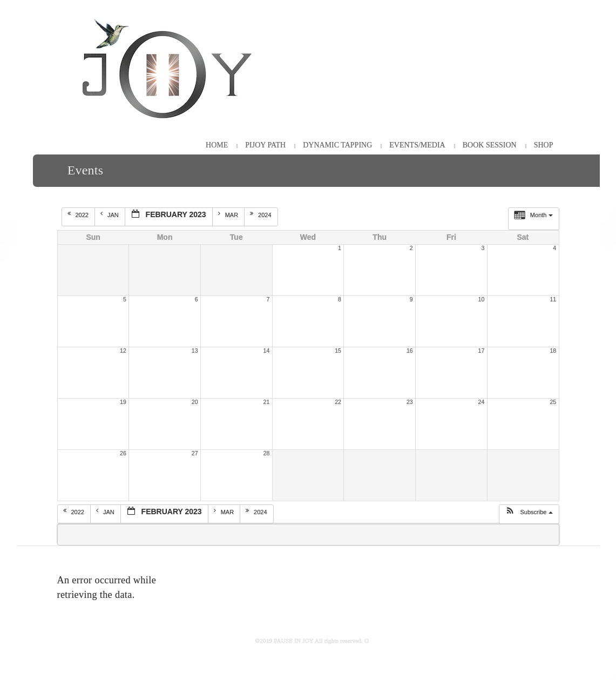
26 (123, 453)
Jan (110, 214)
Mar (229, 214)
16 (410, 351)
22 (338, 402)
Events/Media (417, 145)
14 (266, 351)
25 (553, 402)
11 (553, 299)
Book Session (490, 145)
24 (482, 402)
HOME (217, 145)
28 (266, 453)
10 (482, 299)
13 (195, 351)
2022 (79, 214)
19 (123, 402)
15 (338, 351)
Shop (544, 145)
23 (410, 402)
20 (195, 402)
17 (482, 351)
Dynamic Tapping (337, 145)
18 (553, 351)
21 (266, 402)
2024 (262, 214)
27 (195, 453)
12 (123, 351)
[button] (529, 514)
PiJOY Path (265, 145)
